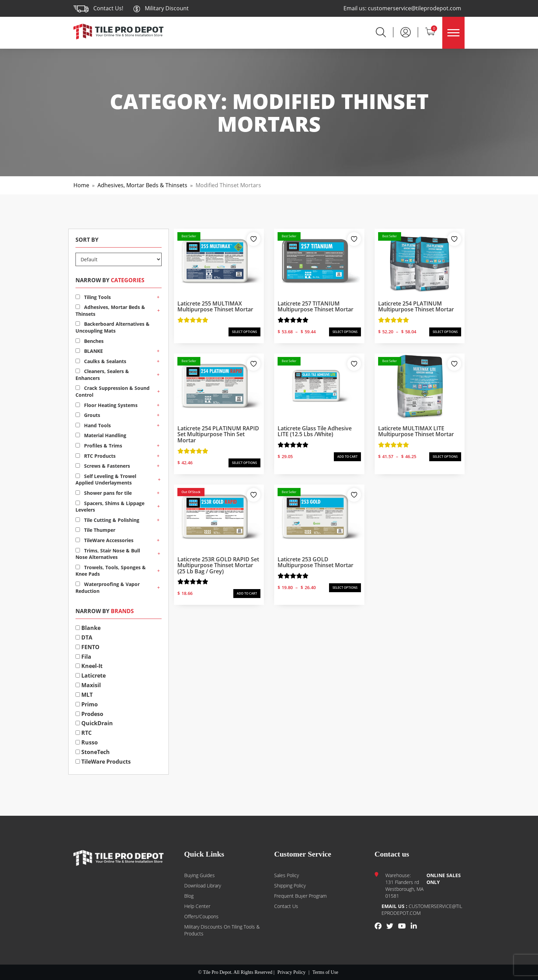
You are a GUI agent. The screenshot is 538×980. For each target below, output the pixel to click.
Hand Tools (93, 425)
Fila (83, 657)
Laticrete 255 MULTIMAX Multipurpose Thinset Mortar (215, 307)
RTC (84, 733)
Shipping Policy (290, 886)
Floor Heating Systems (107, 405)
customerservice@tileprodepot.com (414, 8)
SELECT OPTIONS (244, 332)
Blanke (88, 628)
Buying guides (200, 875)
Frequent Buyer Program (300, 896)
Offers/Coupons (201, 916)
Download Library (203, 886)
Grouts (88, 415)
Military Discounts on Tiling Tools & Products (222, 930)
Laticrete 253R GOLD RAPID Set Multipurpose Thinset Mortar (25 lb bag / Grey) (218, 565)
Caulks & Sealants (101, 361)
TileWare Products (103, 762)
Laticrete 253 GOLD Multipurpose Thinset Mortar (315, 562)
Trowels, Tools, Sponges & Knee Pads (111, 571)
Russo (87, 742)
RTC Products (96, 456)
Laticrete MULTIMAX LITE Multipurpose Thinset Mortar (416, 431)
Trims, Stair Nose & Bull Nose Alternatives (108, 554)
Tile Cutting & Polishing (107, 520)
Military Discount (161, 8)
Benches (90, 341)
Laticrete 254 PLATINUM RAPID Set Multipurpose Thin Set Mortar (218, 434)
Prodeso (89, 714)
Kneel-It (89, 666)
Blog (189, 896)
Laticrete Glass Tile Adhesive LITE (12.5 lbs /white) (315, 431)
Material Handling (101, 435)
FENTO (87, 647)
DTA (84, 637)
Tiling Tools (93, 297)
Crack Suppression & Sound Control (113, 391)
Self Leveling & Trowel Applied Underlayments (106, 480)
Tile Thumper (95, 530)
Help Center (197, 906)
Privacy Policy (292, 972)
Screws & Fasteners (103, 466)
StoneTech (93, 752)
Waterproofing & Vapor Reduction (108, 588)
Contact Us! (108, 8)
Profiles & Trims (99, 446)
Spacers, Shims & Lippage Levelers (110, 507)
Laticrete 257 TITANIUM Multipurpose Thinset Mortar (315, 307)
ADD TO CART (347, 457)
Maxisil (88, 685)
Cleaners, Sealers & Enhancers (102, 375)
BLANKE (89, 351)
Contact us (286, 906)
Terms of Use (325, 972)
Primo (87, 704)
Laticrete (91, 676)
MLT (84, 695)
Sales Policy (286, 875)
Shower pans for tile (104, 493)
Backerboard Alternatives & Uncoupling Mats (113, 327)
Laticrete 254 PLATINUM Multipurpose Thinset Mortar (416, 307)
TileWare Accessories (104, 540)
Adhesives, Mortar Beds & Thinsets (142, 185)
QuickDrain (94, 723)
